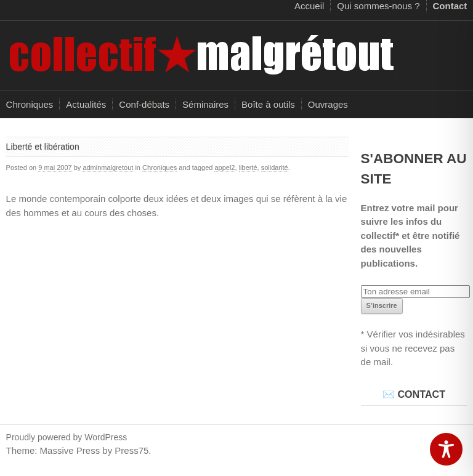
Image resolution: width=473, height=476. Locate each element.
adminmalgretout (108, 167)
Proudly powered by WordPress (67, 437)
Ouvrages (328, 104)
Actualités (86, 104)
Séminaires (205, 104)
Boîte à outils (268, 104)
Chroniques (30, 104)
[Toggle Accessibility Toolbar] (446, 449)
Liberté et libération (43, 147)
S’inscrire (382, 305)
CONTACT (421, 394)
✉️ (389, 394)
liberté (248, 167)
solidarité (275, 167)
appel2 (224, 167)
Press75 (131, 450)
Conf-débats (144, 104)
